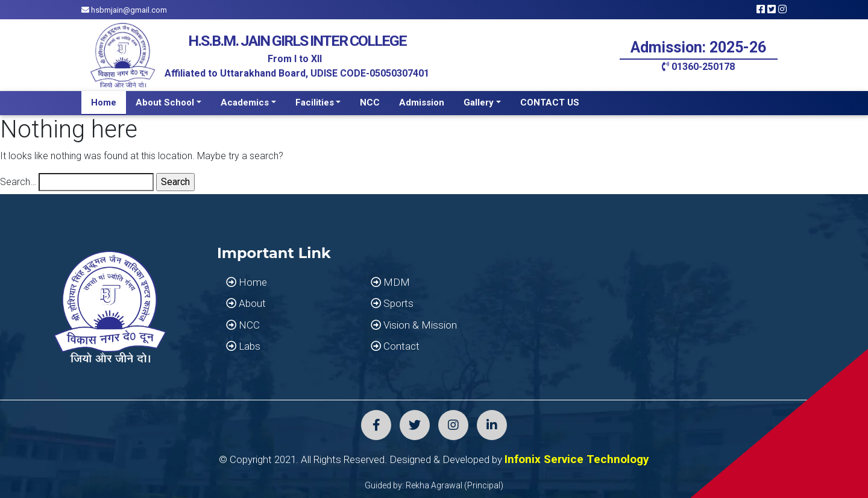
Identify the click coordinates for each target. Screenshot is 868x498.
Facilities (315, 102)
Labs (243, 346)
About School (165, 102)
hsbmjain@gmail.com (124, 10)
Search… (18, 182)
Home (104, 102)
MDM (390, 282)
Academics (245, 102)
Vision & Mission (414, 325)
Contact (395, 346)
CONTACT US (550, 102)
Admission (422, 102)
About (246, 303)
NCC (370, 102)
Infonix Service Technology (577, 459)
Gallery (479, 102)
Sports (392, 303)
